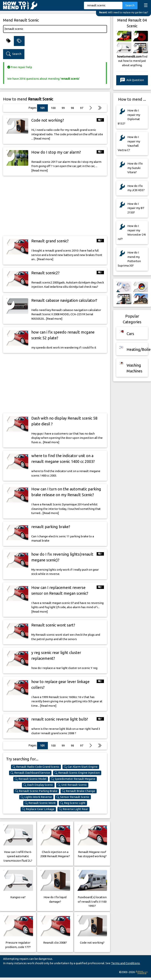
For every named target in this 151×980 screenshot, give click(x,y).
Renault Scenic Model (31, 779)
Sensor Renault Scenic (73, 797)
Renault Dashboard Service (30, 773)
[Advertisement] (55, 206)
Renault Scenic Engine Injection (77, 773)
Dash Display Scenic (38, 785)
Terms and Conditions (125, 963)
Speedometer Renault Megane (73, 779)
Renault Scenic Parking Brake (36, 791)
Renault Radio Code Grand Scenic (36, 767)
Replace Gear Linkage (38, 809)
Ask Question (132, 80)
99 (63, 108)
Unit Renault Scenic (72, 785)
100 (53, 108)
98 (72, 108)
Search (130, 5)
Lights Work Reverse (36, 797)
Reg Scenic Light (73, 803)
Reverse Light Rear (73, 809)
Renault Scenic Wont (40, 803)
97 (82, 108)
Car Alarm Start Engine (81, 767)
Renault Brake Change (79, 791)
